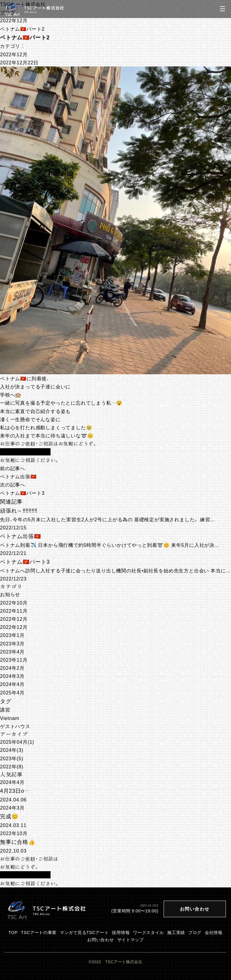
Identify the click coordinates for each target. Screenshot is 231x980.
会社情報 (214, 932)
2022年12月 (14, 20)
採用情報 (121, 932)
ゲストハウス (15, 726)
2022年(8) (12, 766)
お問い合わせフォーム (25, 452)
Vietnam (10, 718)
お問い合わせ (100, 939)
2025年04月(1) (17, 742)
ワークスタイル (148, 932)
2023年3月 (12, 643)
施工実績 (176, 932)
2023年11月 (14, 660)
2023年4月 (12, 651)
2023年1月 (12, 635)
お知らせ (10, 594)
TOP (13, 932)
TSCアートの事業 (39, 932)
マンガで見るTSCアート (84, 932)
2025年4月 (12, 692)
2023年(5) (12, 758)
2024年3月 (12, 676)
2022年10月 (14, 602)
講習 (5, 709)
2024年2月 (12, 668)
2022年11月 (14, 611)
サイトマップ (131, 939)
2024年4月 (12, 684)
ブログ (195, 932)
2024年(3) (12, 750)
